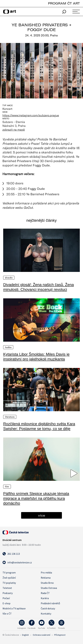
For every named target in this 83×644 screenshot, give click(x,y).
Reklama (46, 578)
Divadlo (9, 278)
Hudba (8, 347)
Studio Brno (47, 583)
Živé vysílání (9, 578)
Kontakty (46, 614)
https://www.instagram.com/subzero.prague (31, 115)
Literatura (10, 417)
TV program (9, 572)
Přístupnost (60, 635)
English (25, 635)
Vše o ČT (7, 614)
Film (7, 487)
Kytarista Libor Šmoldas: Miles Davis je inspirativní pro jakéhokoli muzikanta (36, 357)
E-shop (6, 603)
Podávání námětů (50, 603)
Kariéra (45, 598)
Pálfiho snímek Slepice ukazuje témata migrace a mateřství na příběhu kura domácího (36, 498)
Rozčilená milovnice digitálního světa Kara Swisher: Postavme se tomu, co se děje (39, 426)
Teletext (7, 588)
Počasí (6, 598)
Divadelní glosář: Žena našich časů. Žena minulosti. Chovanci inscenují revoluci (39, 287)
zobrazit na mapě (14, 130)
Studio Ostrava (49, 588)
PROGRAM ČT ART (64, 3)
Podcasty (8, 593)
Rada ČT (45, 593)
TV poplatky (9, 583)
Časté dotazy (48, 608)
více (42, 515)
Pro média (46, 572)
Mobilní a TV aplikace (14, 608)
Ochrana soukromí (41, 635)
